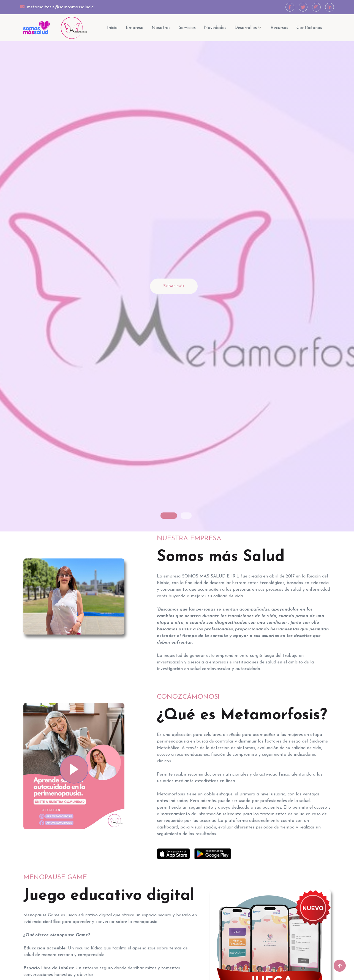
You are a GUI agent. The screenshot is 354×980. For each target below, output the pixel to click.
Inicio (112, 28)
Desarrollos (248, 28)
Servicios (187, 28)
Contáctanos (309, 28)
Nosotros (161, 28)
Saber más (174, 286)
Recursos (279, 28)
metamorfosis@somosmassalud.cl (57, 7)
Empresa (135, 28)
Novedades (215, 28)
